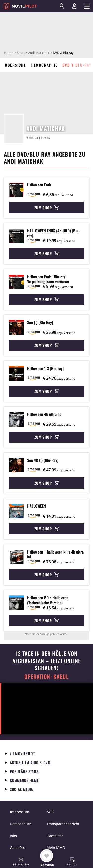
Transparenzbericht (63, 824)
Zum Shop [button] (46, 208)
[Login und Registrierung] (74, 6)
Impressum (19, 812)
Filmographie (44, 65)
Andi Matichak (39, 53)
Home (9, 53)
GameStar (55, 836)
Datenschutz (20, 824)
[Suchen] (62, 6)
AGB (50, 812)
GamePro (17, 848)
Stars (21, 53)
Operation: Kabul (46, 676)
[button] (21, 862)
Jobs (13, 836)
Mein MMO (56, 848)
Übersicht (15, 65)
